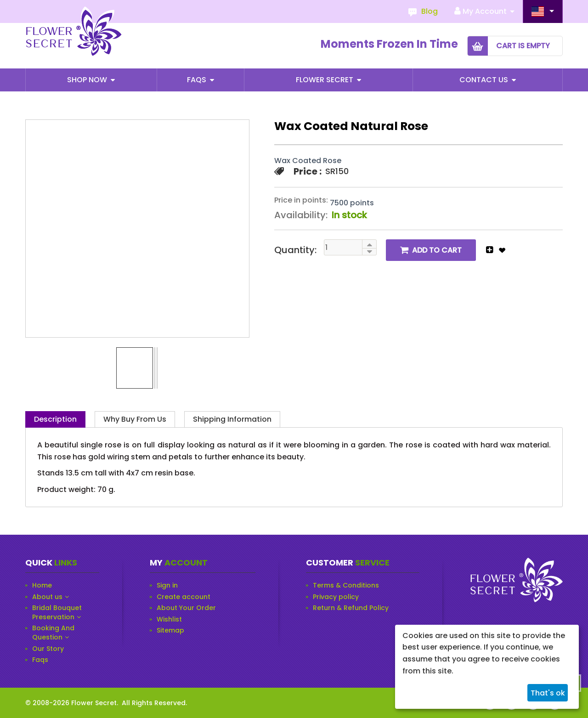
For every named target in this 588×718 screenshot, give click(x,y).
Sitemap (170, 630)
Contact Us (485, 80)
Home (42, 585)
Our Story (48, 649)
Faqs (198, 80)
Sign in (167, 585)
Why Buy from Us (135, 419)
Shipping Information (232, 419)
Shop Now (88, 80)
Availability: (301, 215)
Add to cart (437, 250)
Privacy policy (336, 597)
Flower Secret (325, 80)
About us (47, 597)
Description (55, 419)
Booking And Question (53, 633)
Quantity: (295, 250)
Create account (184, 597)
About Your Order (186, 608)
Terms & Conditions (346, 585)
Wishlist (169, 619)
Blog (430, 11)
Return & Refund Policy (351, 608)
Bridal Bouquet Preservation (57, 613)
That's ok (548, 693)
